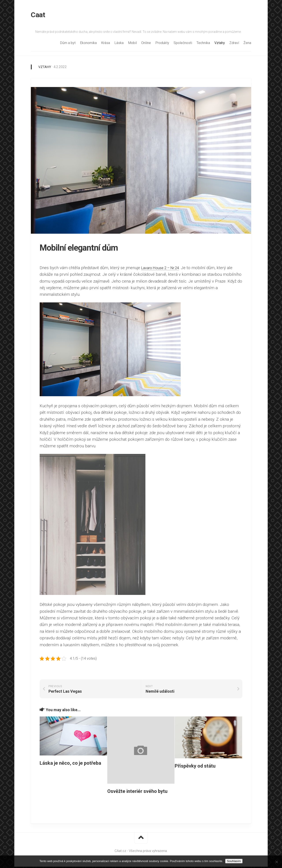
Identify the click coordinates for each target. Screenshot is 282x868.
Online (146, 44)
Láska (119, 44)
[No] (276, 862)
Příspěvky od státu (195, 767)
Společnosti (183, 44)
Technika (203, 44)
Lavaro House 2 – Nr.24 (163, 269)
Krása (106, 44)
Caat (38, 15)
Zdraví (234, 44)
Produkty (162, 44)
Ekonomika (88, 44)
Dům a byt (68, 44)
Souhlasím (234, 861)
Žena (247, 44)
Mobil (132, 44)
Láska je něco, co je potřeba (70, 764)
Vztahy (220, 44)
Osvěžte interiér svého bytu (137, 793)
